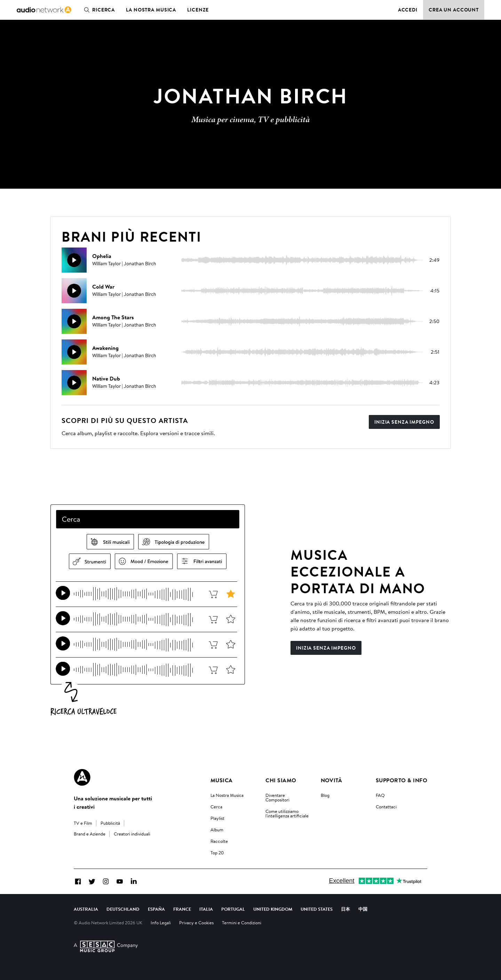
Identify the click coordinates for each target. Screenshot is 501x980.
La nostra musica (151, 10)
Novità (332, 780)
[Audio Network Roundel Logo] (82, 777)
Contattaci (386, 807)
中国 (363, 909)
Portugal (233, 909)
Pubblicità (110, 823)
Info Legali (161, 923)
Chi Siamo (281, 780)
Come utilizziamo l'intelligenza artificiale (287, 813)
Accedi (408, 10)
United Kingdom (273, 909)
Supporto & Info (401, 780)
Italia (206, 909)
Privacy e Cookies (196, 923)
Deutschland (123, 909)
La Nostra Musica (227, 795)
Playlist (217, 818)
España (156, 909)
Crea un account (454, 10)
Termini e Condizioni (242, 923)
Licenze (198, 10)
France (182, 909)
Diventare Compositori (277, 797)
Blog (325, 795)
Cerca (216, 807)
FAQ (380, 795)
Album (217, 830)
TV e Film (83, 823)
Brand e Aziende (90, 834)
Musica (222, 780)
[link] (44, 10)
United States (317, 909)
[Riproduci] (74, 260)
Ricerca (98, 10)
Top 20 (217, 853)
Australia (86, 909)
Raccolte (219, 841)
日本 (345, 909)
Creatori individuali (132, 834)
